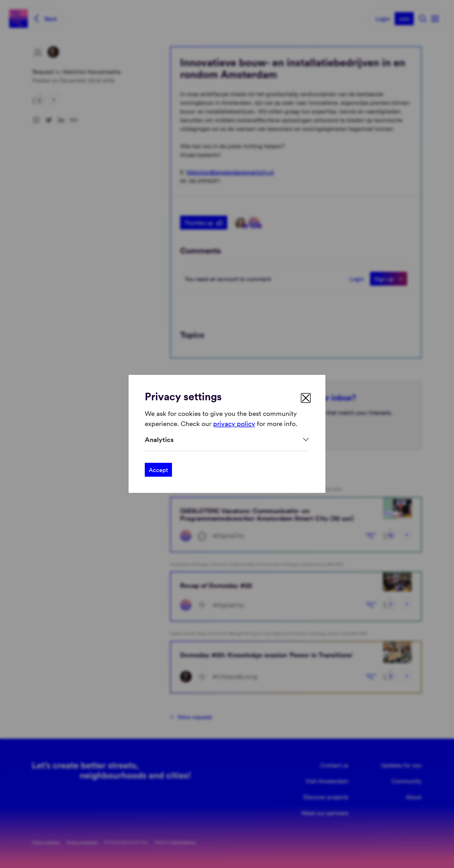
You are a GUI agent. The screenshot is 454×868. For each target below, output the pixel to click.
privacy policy (234, 423)
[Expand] (227, 439)
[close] (306, 398)
